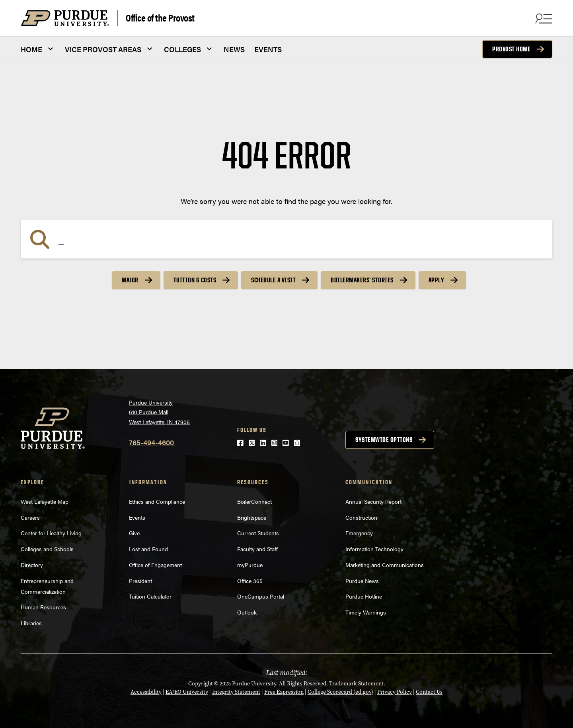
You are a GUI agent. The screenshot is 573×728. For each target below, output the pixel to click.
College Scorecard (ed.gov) (340, 692)
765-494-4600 (151, 442)
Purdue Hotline (364, 596)
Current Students (258, 533)
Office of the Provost (160, 17)
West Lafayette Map (45, 501)
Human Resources (43, 607)
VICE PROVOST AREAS (103, 49)
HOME (31, 49)
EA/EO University (187, 692)
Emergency (359, 533)
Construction (361, 517)
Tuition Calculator (150, 596)
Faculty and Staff (257, 549)
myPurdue (250, 565)
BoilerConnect (254, 501)
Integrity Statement (236, 692)
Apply (437, 280)
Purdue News (362, 581)
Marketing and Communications (385, 565)
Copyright (201, 683)
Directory (32, 565)
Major (130, 280)
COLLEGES (182, 49)
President (140, 581)
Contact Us (429, 692)
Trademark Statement (356, 683)
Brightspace (252, 517)
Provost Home (511, 49)
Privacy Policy (395, 692)
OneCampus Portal (261, 596)
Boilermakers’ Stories (362, 280)
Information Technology (374, 549)
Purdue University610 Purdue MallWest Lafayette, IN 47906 (159, 412)
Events (137, 517)
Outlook (247, 612)
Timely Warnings (366, 612)
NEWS (234, 49)
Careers (30, 517)
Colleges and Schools (47, 549)
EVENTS (268, 49)
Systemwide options (384, 440)
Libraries (31, 623)
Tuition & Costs (195, 280)
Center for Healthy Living (51, 533)
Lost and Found (148, 549)
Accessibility (146, 692)
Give (134, 533)
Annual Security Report (373, 501)
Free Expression (284, 692)
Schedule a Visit (273, 280)
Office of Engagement (155, 565)
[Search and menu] (543, 18)
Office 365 (250, 581)
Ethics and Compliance (157, 501)
